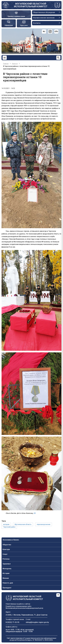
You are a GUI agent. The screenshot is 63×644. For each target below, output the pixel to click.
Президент (7, 588)
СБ (34, 513)
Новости (15, 64)
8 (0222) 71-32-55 (12, 622)
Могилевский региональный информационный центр (24, 608)
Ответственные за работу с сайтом (18, 604)
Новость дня (8, 583)
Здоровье (7, 564)
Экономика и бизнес (11, 540)
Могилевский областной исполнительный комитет (31, 5)
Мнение (6, 578)
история (6, 524)
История (6, 573)
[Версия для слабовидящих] (56, 31)
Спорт (5, 554)
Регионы (6, 559)
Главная (6, 64)
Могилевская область (23, 524)
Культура (6, 549)
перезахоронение (44, 524)
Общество (7, 545)
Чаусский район (9, 527)
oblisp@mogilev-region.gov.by (37, 622)
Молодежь (7, 569)
